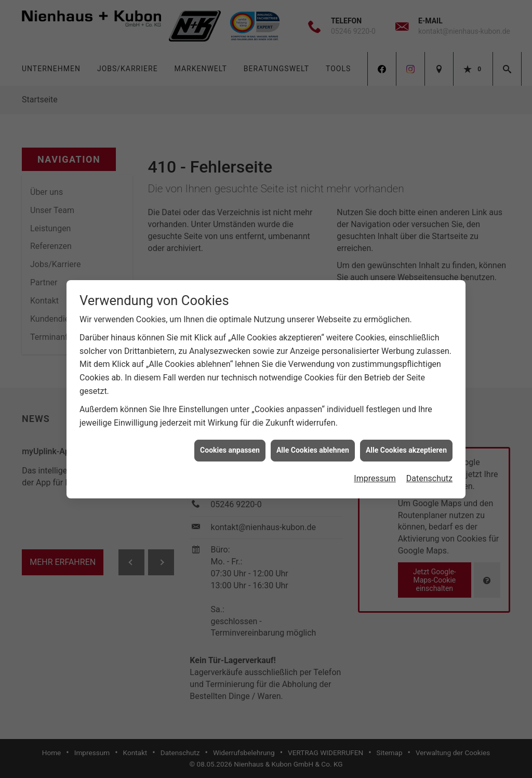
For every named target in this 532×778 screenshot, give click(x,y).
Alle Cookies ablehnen (313, 445)
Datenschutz (429, 473)
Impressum (375, 473)
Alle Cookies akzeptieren (406, 445)
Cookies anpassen (230, 445)
